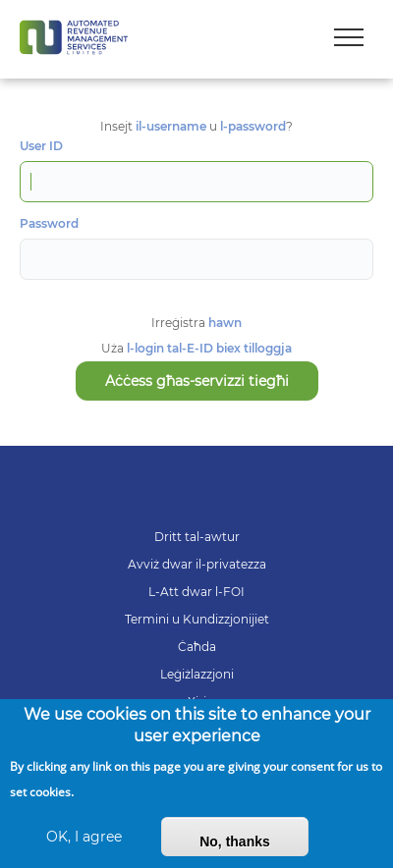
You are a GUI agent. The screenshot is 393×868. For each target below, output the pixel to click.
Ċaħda (197, 647)
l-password (253, 126)
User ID (41, 146)
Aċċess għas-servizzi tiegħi (197, 381)
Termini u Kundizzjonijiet (197, 619)
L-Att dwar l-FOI (196, 592)
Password (49, 224)
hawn (225, 323)
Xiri (197, 702)
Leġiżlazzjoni (197, 674)
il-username (171, 126)
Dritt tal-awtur (197, 537)
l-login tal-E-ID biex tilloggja (209, 348)
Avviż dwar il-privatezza (197, 564)
